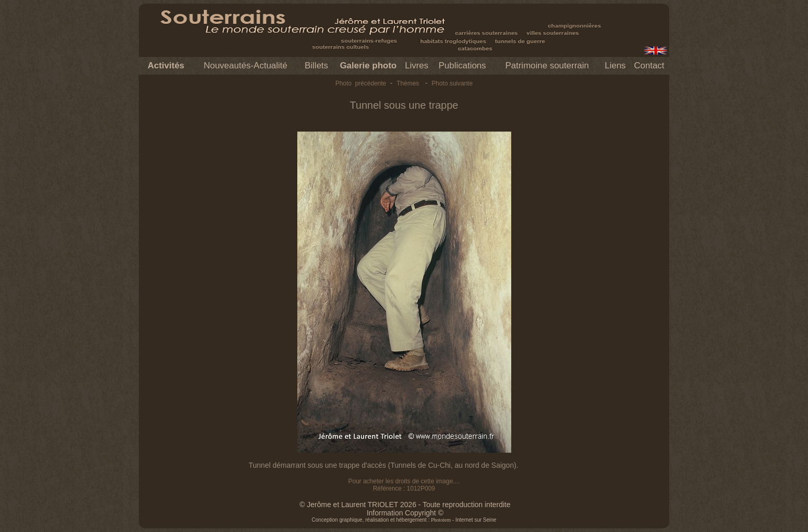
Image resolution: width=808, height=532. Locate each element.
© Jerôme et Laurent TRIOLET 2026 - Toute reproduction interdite (405, 505)
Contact (649, 66)
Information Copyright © (405, 513)
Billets (316, 66)
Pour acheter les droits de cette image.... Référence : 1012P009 (404, 485)
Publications (463, 66)
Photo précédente (360, 83)
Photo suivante (452, 83)
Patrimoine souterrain (547, 66)
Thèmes (408, 83)
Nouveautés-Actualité (246, 66)
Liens (615, 66)
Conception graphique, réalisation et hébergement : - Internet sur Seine (404, 520)
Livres (417, 66)
